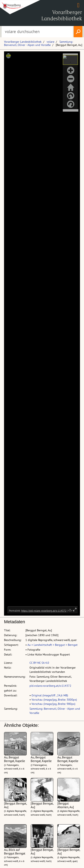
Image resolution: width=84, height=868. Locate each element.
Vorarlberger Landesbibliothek (23, 42)
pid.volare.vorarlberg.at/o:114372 (50, 686)
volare (50, 42)
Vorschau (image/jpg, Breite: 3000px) (54, 700)
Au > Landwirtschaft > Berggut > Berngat (52, 645)
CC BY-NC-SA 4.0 (39, 663)
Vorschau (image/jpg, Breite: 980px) (53, 704)
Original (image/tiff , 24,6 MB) (50, 695)
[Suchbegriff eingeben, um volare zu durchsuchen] (37, 32)
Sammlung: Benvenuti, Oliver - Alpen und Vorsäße (38, 43)
